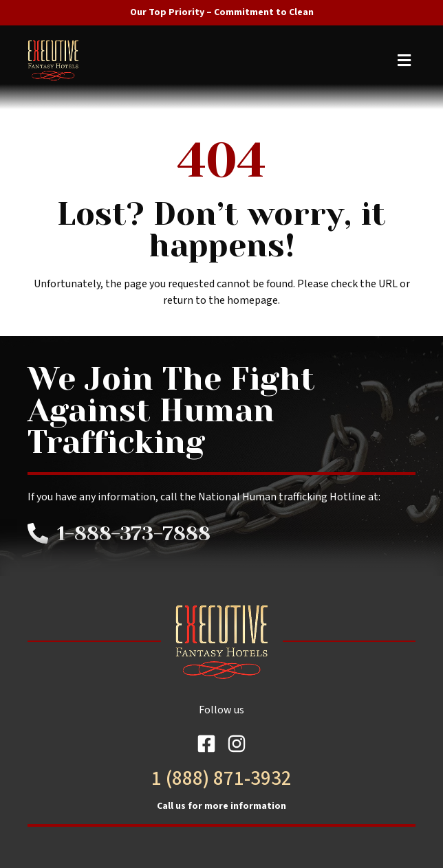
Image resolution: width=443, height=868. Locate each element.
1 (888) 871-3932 (221, 779)
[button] (223, 60)
